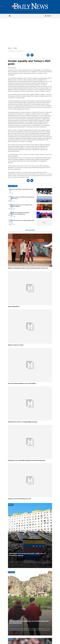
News (10, 48)
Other (15, 48)
